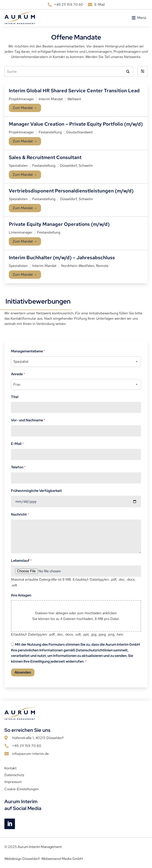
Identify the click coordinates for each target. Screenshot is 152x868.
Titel (15, 397)
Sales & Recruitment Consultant (45, 157)
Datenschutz (14, 775)
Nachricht (20, 514)
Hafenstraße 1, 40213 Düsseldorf (38, 738)
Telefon (18, 467)
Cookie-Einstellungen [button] (22, 789)
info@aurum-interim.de (30, 754)
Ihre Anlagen (21, 595)
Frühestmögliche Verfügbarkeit (36, 491)
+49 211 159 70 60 (69, 5)
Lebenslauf (21, 561)
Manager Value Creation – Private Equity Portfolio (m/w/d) (76, 124)
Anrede (18, 374)
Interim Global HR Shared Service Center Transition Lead (74, 91)
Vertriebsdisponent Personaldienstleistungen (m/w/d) (71, 191)
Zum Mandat (25, 108)
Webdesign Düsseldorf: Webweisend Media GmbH (44, 859)
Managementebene (28, 351)
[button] (142, 18)
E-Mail (100, 5)
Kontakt (10, 768)
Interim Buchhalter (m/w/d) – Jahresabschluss (62, 258)
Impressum (13, 782)
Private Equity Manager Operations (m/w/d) (59, 224)
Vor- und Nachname (28, 420)
